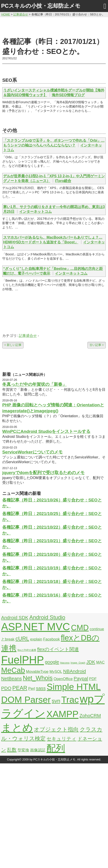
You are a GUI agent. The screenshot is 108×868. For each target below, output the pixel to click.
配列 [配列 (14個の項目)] (56, 748)
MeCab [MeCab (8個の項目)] (13, 670)
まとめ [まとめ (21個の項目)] (17, 728)
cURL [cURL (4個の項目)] (22, 639)
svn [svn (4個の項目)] (56, 701)
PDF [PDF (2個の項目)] (93, 679)
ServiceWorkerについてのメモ (32, 452)
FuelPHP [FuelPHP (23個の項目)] (22, 660)
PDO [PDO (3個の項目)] (6, 688)
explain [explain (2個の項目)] (36, 639)
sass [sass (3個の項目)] (41, 688)
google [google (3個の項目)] (52, 662)
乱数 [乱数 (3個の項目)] (12, 750)
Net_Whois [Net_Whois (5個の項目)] (38, 678)
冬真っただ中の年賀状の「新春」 (34, 384)
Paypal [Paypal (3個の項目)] (81, 678)
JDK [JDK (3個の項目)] (91, 662)
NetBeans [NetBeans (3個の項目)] (11, 678)
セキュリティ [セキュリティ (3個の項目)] (61, 739)
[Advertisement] (54, 26)
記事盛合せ (28, 336)
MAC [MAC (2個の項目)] (100, 662)
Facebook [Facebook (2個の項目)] (52, 639)
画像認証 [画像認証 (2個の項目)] (38, 750)
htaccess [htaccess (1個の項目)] (65, 663)
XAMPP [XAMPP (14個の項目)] (62, 714)
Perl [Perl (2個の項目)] (32, 689)
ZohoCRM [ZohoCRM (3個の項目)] (90, 716)
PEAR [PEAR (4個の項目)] (20, 688)
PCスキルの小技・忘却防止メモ (41, 6)
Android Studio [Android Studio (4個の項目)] (47, 617)
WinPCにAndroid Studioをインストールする (46, 431)
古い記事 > (97, 345)
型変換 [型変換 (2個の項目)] (23, 750)
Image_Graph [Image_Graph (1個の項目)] (78, 663)
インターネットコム (35, 212)
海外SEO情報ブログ (68, 95)
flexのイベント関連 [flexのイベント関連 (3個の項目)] (58, 649)
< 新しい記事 (13, 345)
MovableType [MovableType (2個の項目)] (37, 672)
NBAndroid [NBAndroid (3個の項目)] (74, 671)
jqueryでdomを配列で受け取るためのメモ (43, 473)
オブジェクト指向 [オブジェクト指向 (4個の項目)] (56, 729)
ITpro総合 (63, 181)
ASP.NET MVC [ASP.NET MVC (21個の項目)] (36, 627)
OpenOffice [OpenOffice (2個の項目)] (63, 679)
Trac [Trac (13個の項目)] (70, 700)
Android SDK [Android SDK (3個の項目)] (15, 617)
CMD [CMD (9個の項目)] (80, 628)
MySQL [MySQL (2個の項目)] (56, 672)
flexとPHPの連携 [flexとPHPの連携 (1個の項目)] (27, 650)
